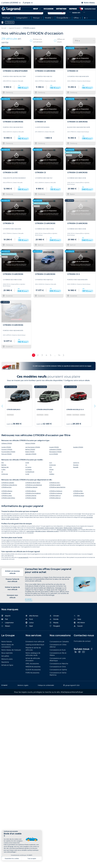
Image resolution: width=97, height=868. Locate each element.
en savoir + (29, 605)
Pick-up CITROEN (6, 460)
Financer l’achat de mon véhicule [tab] (12, 586)
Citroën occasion (50, 534)
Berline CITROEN (30, 455)
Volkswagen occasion (53, 537)
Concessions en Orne (58, 673)
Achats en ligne (7, 671)
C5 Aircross (52, 471)
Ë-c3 (51, 478)
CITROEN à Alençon (55, 504)
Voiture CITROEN (30, 449)
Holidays (52, 480)
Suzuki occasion (78, 534)
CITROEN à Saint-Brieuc (8, 504)
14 (59, 361)
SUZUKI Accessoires (33, 676)
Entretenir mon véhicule (35, 648)
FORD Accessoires (32, 679)
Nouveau (76, 471)
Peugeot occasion (72, 536)
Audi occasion (31, 537)
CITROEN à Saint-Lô (55, 502)
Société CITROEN (78, 453)
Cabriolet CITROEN (31, 460)
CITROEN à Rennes (31, 502)
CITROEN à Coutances (56, 499)
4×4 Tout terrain (88, 523)
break (7, 525)
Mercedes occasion (41, 537)
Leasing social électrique (35, 651)
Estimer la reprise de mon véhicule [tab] (12, 594)
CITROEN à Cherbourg (56, 497)
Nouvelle (76, 473)
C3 (2, 478)
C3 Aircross (5, 480)
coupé (17, 525)
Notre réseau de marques (11, 656)
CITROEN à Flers (78, 497)
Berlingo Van (5, 473)
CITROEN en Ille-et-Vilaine (33, 489)
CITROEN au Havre (79, 502)
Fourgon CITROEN (7, 455)
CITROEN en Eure (6, 493)
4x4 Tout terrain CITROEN (33, 453)
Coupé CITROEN (54, 453)
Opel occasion (59, 534)
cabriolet (12, 525)
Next (95, 412)
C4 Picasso (29, 476)
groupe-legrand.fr (23, 564)
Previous (2, 412)
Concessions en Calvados (59, 648)
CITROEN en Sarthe (55, 491)
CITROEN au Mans (78, 499)
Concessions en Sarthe (58, 676)
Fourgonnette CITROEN (8, 458)
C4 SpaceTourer (30, 478)
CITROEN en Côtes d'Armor (9, 491)
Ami (3, 469)
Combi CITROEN (6, 453)
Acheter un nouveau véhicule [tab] (12, 578)
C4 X (51, 469)
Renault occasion (62, 536)
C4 (26, 471)
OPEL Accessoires (32, 670)
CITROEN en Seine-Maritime (57, 493)
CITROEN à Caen (6, 499)
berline (3, 525)
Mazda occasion (68, 534)
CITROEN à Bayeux (7, 497)
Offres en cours (59, 47)
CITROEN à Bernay (31, 497)
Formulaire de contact (82, 647)
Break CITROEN (30, 458)
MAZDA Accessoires (33, 673)
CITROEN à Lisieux (7, 502)
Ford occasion (40, 534)
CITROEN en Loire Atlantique (34, 491)
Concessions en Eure (58, 656)
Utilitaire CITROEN (7, 449)
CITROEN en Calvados (8, 489)
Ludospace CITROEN (55, 455)
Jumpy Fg (76, 469)
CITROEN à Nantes (31, 504)
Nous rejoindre (7, 659)
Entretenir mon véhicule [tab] (12, 602)
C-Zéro (3, 476)
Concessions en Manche (59, 670)
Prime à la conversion (36, 47)
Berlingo (4, 471)
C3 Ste (27, 469)
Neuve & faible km (75, 17)
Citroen (51, 476)
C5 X (51, 473)
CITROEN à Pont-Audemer (33, 499)
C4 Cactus (28, 473)
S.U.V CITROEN (54, 460)
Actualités (5, 662)
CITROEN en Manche (31, 493)
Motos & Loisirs (7, 665)
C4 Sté (27, 480)
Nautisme (5, 668)
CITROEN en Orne (54, 489)
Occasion (89, 17)
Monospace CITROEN (55, 458)
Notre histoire (7, 648)
